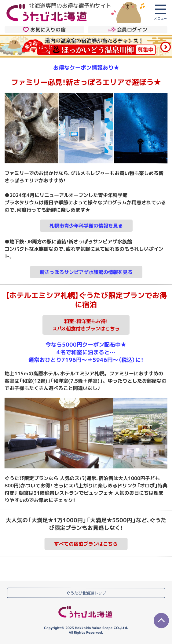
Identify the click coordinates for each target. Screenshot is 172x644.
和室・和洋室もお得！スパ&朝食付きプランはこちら (86, 325)
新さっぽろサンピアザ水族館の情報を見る (86, 272)
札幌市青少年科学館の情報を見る (86, 226)
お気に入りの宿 (44, 29)
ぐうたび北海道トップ (86, 593)
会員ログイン (128, 30)
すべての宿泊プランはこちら (86, 544)
